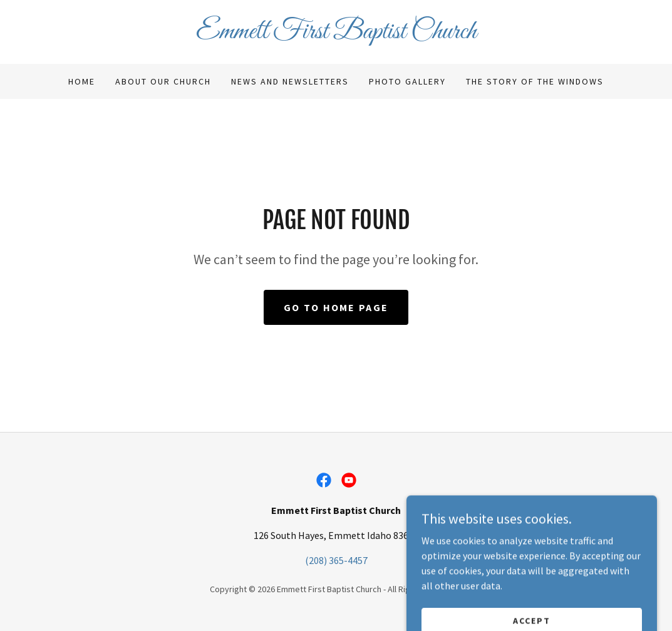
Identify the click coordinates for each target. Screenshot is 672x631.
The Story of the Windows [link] (535, 81)
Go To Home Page (336, 307)
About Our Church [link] (163, 81)
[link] (336, 34)
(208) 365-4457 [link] (336, 560)
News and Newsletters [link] (290, 81)
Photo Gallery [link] (407, 81)
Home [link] (82, 81)
